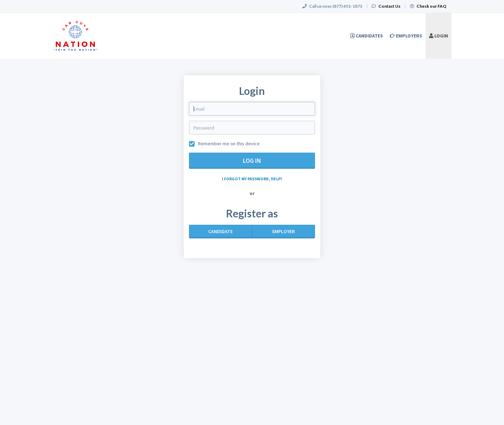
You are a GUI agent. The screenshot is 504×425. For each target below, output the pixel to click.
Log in (252, 161)
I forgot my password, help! (252, 179)
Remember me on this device (228, 144)
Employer (283, 231)
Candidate (220, 231)
